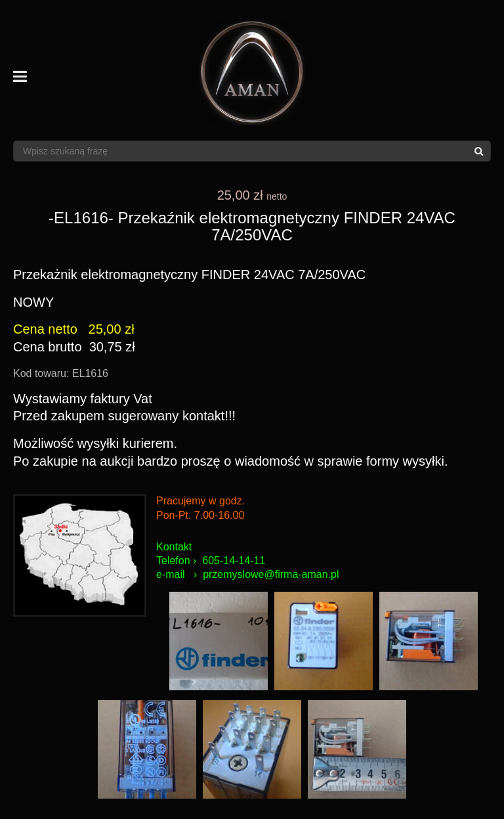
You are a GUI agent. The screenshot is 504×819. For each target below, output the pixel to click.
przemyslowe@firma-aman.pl (271, 574)
